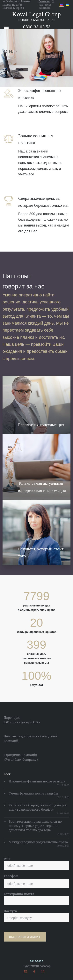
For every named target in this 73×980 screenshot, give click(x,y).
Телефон (11, 876)
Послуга (37, 916)
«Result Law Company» (21, 760)
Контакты (45, 8)
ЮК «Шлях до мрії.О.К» (22, 722)
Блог (48, 5)
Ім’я (37, 863)
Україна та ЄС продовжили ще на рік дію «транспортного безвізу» (38, 807)
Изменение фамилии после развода (37, 781)
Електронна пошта (37, 899)
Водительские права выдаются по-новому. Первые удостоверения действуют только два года (36, 826)
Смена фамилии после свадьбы (33, 793)
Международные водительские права (38, 842)
